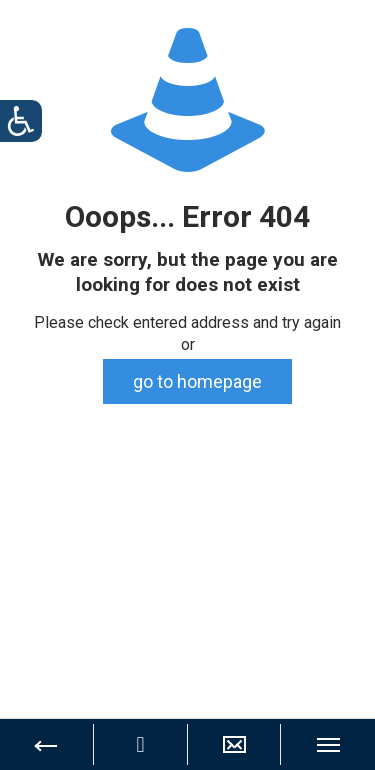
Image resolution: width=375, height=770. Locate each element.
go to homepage (197, 381)
